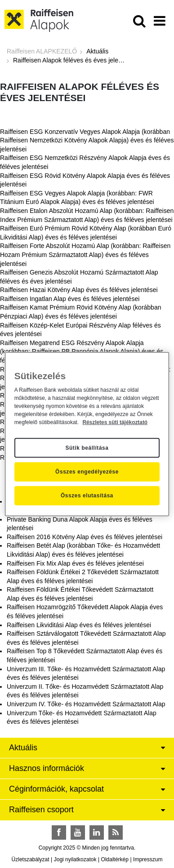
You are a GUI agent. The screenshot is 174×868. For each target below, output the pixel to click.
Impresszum (148, 859)
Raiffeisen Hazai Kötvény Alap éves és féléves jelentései (79, 290)
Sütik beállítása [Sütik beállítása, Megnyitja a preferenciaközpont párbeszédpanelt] (87, 447)
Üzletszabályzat (31, 859)
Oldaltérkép (115, 859)
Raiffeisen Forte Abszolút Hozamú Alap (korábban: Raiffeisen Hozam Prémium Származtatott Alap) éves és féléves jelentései (85, 255)
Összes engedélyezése (87, 472)
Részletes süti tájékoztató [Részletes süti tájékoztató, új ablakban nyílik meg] (115, 422)
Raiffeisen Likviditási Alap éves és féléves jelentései (79, 625)
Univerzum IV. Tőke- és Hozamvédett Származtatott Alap (86, 704)
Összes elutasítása (87, 496)
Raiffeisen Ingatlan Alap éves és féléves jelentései (70, 299)
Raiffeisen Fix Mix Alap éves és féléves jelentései (75, 563)
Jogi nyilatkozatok (75, 859)
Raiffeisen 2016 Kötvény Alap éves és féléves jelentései (85, 537)
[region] (87, 434)
